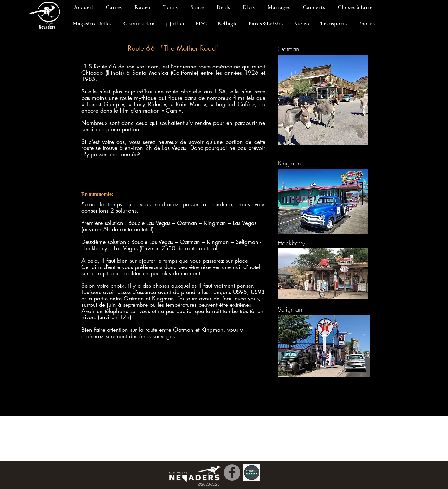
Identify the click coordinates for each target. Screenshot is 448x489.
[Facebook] (232, 473)
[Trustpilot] (252, 473)
